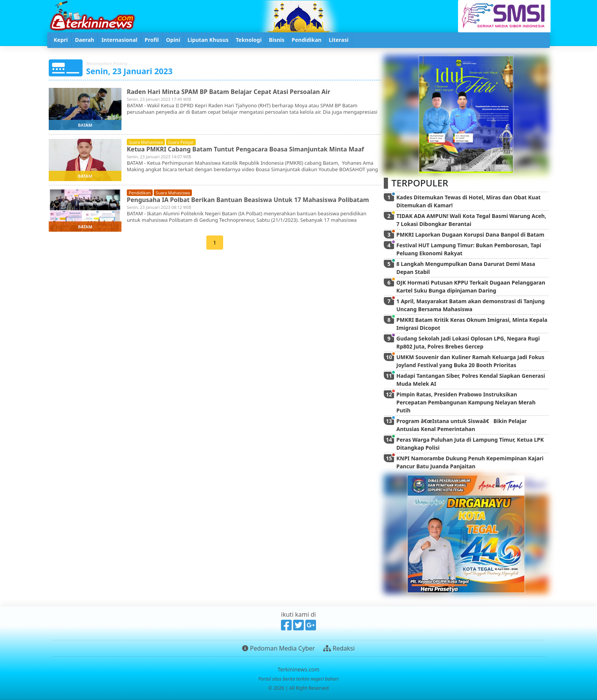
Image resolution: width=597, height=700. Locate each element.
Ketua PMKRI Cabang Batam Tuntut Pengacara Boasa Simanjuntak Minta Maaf (245, 149)
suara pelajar (181, 142)
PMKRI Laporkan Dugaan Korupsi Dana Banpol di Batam (470, 235)
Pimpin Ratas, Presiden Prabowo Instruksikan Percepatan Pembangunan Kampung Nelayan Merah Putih (466, 402)
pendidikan (140, 193)
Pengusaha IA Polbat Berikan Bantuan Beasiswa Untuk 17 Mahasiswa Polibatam (248, 200)
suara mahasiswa (146, 142)
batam (85, 125)
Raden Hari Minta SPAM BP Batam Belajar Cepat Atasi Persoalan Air (228, 92)
